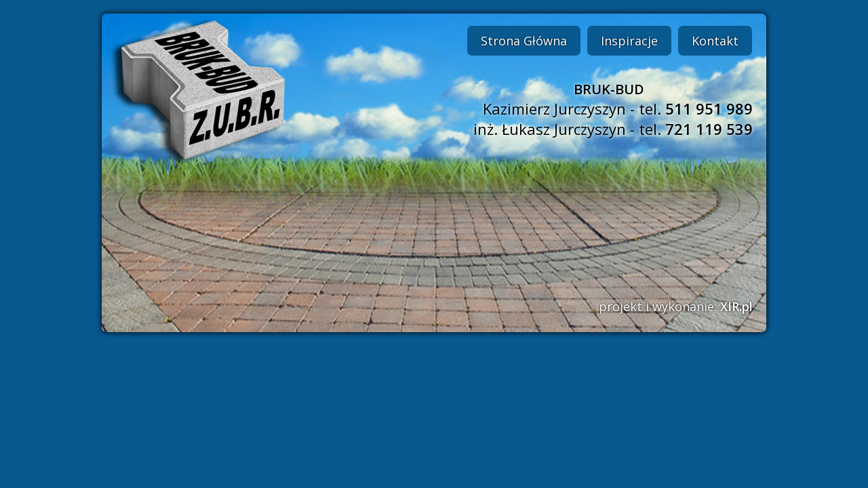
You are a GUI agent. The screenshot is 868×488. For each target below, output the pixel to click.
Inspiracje (629, 41)
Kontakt (715, 41)
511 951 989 (709, 108)
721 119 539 (709, 129)
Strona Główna (524, 41)
